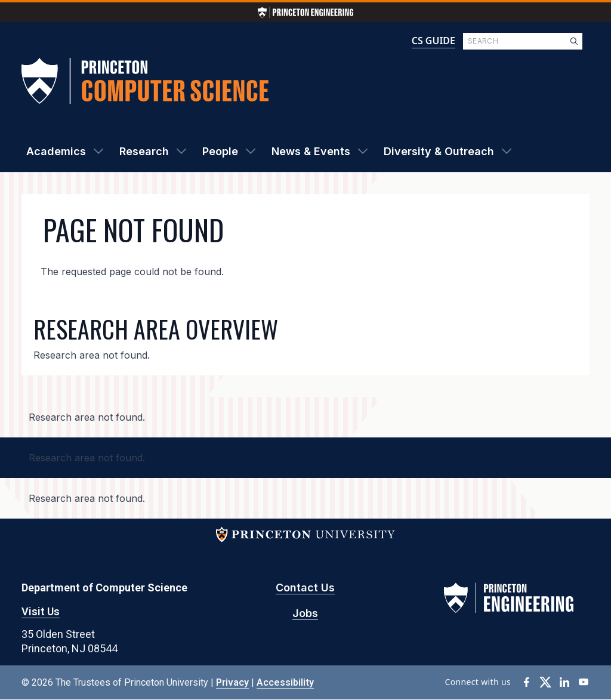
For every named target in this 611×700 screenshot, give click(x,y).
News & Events (311, 151)
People (220, 151)
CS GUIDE (433, 41)
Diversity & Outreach (439, 151)
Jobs (305, 613)
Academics (56, 151)
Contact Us (305, 588)
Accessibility (285, 682)
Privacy (232, 682)
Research (144, 151)
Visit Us (41, 611)
